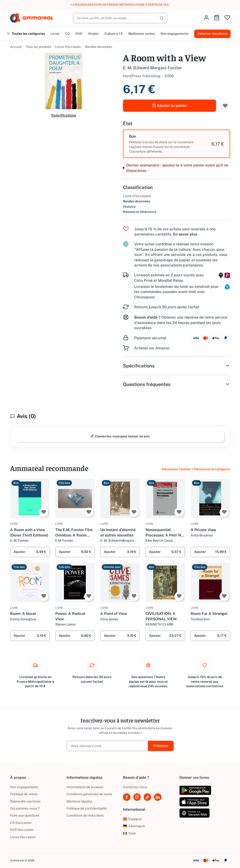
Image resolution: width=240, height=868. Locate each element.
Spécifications (64, 115)
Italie (129, 833)
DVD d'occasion (22, 830)
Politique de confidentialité (87, 808)
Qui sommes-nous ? (25, 808)
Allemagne (134, 826)
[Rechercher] (120, 18)
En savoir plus (185, 234)
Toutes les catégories (26, 34)
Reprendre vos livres (25, 801)
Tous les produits (38, 47)
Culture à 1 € (114, 34)
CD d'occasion (21, 823)
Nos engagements (175, 34)
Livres (55, 34)
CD (67, 34)
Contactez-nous (135, 787)
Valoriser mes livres (212, 34)
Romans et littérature (140, 212)
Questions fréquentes (177, 384)
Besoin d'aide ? (147, 317)
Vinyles (93, 34)
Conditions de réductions (85, 815)
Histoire (129, 207)
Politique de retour (24, 794)
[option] (177, 144)
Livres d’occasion (68, 47)
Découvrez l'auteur (176, 469)
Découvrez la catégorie (212, 469)
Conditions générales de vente (89, 794)
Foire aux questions (25, 815)
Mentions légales (79, 801)
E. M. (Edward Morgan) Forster (152, 68)
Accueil (16, 47)
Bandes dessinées (99, 47)
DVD (79, 34)
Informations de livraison (85, 787)
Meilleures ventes (142, 34)
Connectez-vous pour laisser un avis (120, 436)
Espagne (132, 819)
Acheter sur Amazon (152, 348)
